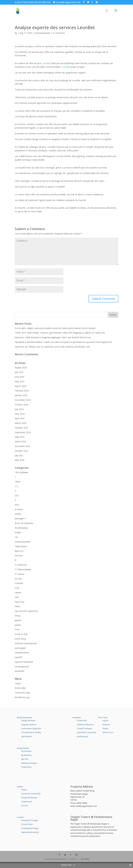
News (18, 611)
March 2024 (21, 428)
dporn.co (19, 556)
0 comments (59, 33)
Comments (22, 697)
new (17, 602)
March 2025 (21, 391)
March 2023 (21, 446)
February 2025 (22, 395)
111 (17, 491)
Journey (24, 810)
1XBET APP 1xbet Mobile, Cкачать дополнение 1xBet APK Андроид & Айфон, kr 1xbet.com (60, 337)
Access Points (27, 829)
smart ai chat (21, 639)
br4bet (18, 537)
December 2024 (23, 405)
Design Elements (28, 725)
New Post (20, 607)
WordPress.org (22, 702)
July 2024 (19, 414)
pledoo (18, 625)
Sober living (20, 644)
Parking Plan (26, 772)
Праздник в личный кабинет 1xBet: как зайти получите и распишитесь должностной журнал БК (63, 347)
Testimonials (27, 806)
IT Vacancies (21, 570)
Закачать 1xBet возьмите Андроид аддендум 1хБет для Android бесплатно (53, 342)
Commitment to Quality (31, 737)
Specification (27, 741)
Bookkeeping (21, 533)
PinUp (18, 620)
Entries (20, 693)
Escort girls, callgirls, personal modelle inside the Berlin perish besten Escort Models (55, 333)
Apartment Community (86, 737)
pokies (18, 630)
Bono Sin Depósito (24, 528)
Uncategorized (22, 671)
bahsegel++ (20, 523)
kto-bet (18, 583)
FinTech (19, 560)
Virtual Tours (108, 737)
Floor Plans (103, 722)
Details (105, 733)
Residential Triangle (30, 825)
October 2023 (21, 432)
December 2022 (23, 451)
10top (18, 486)
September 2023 (23, 437)
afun (17, 509)
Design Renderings (29, 802)
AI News (19, 514)
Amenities (77, 722)
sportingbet (20, 653)
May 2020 (20, 465)
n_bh (17, 593)
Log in (18, 688)
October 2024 (21, 409)
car (16, 542)
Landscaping (82, 741)
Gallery (20, 791)
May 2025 (20, 386)
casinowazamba (42, 33)
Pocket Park (82, 725)
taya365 (19, 662)
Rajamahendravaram (30, 837)
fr (16, 565)
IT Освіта (19, 579)
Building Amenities (29, 768)
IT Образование (23, 574)
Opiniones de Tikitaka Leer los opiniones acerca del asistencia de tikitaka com (52, 351)
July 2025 (19, 377)
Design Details (23, 753)
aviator (18, 519)
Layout (105, 725)
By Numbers (26, 760)
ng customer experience (26, 616)
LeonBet (46, 63)
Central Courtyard (84, 733)
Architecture (26, 756)
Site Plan (25, 764)
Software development (26, 648)
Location (21, 822)
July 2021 (19, 460)
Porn (17, 634)
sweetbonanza (22, 657)
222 (17, 500)
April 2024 (20, 423)
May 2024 (20, 419)
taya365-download (24, 667)
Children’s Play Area (85, 729)
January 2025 (21, 400)
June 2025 (20, 382)
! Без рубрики (22, 477)
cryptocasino (21, 551)
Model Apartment (24, 722)
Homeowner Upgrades (31, 733)
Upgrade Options (29, 729)
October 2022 (21, 456)
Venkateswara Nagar (30, 833)
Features (106, 729)
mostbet (19, 588)
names (18, 597)
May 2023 (20, 442)
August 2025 (21, 372)
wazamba (20, 676)
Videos (24, 795)
